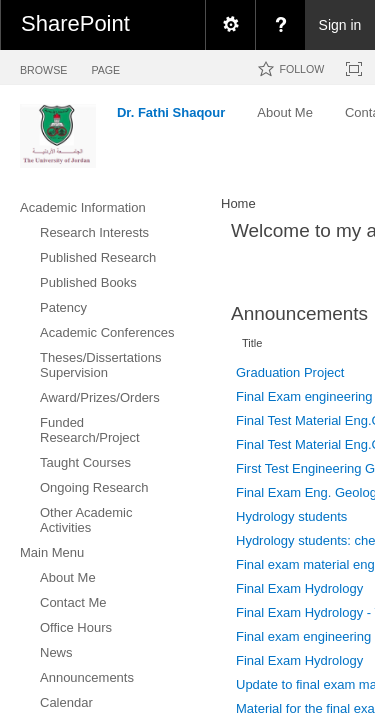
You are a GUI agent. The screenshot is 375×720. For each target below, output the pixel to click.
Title (252, 343)
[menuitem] (230, 25)
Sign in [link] (340, 25)
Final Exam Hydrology (299, 588)
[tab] (43, 66)
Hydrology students (291, 516)
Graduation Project (290, 372)
